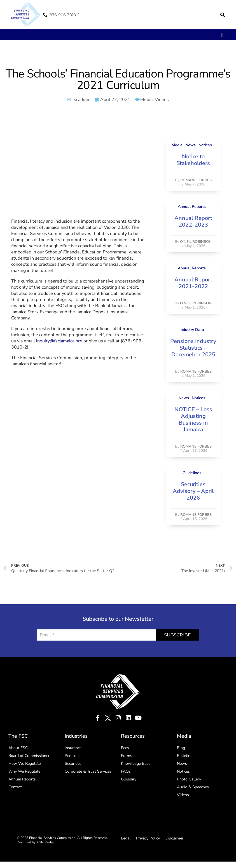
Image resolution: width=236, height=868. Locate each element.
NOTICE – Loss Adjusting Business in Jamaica (193, 419)
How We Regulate (24, 764)
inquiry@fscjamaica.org (59, 341)
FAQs (126, 771)
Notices (205, 145)
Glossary (129, 779)
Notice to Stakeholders (193, 160)
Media (146, 100)
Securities (73, 764)
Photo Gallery (189, 779)
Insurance (73, 748)
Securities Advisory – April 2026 (193, 491)
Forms (127, 756)
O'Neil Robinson (196, 242)
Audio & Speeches (193, 787)
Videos (162, 100)
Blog (181, 748)
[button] (223, 15)
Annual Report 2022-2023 (193, 221)
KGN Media (45, 842)
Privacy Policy (148, 838)
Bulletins (185, 756)
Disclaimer (174, 838)
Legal (126, 838)
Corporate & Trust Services (88, 771)
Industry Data (192, 330)
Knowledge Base (136, 764)
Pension (72, 756)
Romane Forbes (196, 180)
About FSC (18, 748)
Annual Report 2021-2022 (193, 283)
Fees (125, 748)
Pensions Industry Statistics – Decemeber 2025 (193, 348)
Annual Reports (192, 207)
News (191, 145)
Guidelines (192, 473)
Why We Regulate (24, 771)
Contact (15, 787)
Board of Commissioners (30, 756)
